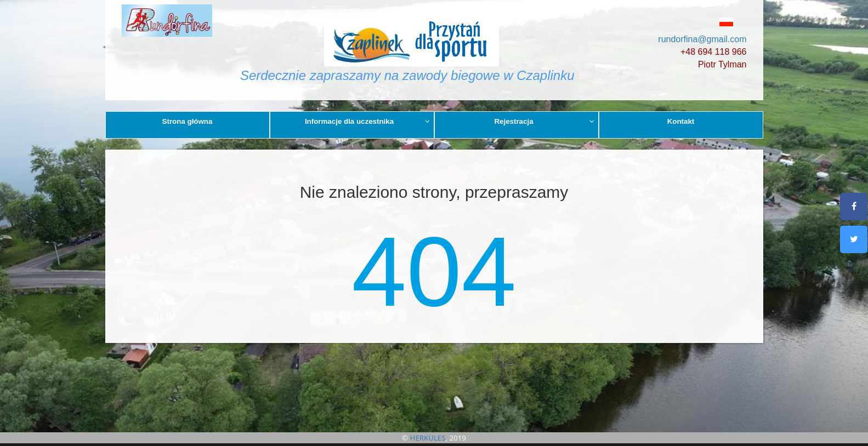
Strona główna (188, 121)
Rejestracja (544, 121)
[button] (702, 22)
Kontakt (681, 121)
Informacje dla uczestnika (367, 121)
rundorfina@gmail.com (702, 39)
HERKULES (428, 438)
